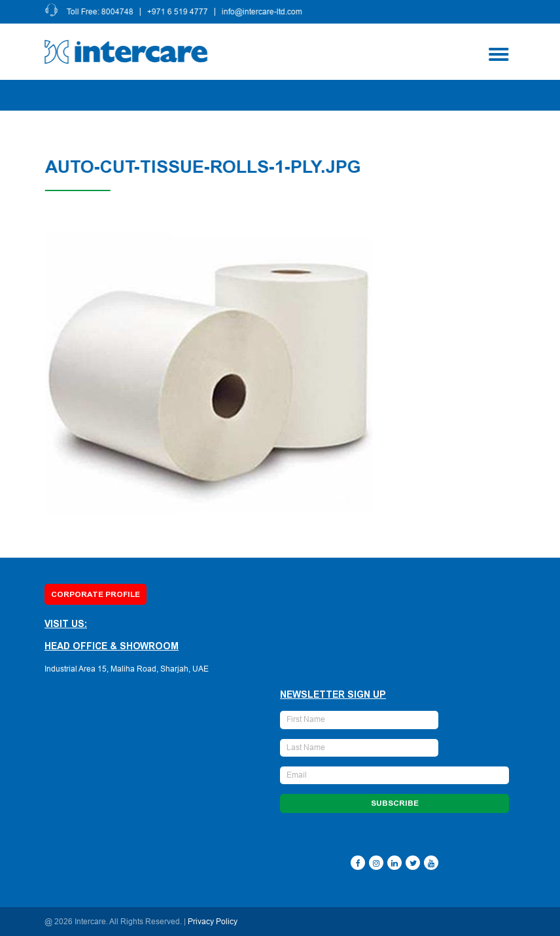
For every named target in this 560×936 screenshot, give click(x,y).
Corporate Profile (96, 594)
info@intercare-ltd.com (263, 12)
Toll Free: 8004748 (101, 12)
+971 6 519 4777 (179, 12)
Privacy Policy (213, 922)
